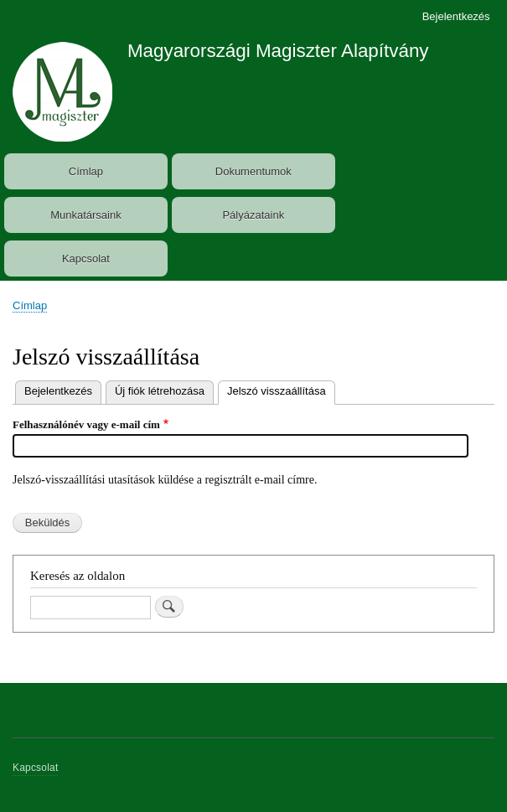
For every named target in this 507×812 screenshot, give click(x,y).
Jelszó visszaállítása (281, 389)
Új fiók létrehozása (160, 391)
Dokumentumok (253, 171)
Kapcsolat (86, 259)
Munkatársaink (86, 215)
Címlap (86, 171)
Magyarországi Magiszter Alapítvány (278, 51)
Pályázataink (253, 215)
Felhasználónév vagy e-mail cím (86, 424)
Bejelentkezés (456, 16)
